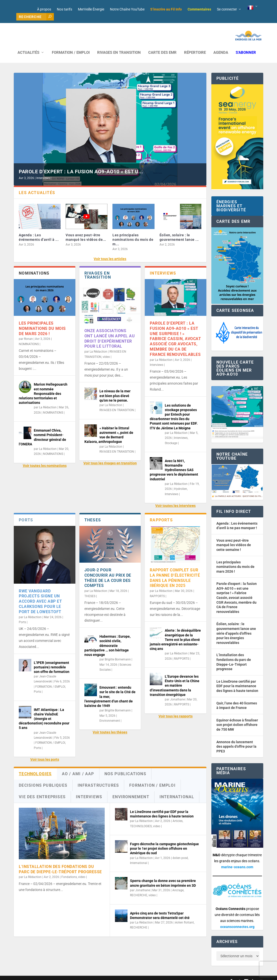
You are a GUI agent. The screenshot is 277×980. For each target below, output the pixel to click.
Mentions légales (152, 974)
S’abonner (246, 45)
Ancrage (178, 883)
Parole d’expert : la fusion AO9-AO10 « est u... (81, 164)
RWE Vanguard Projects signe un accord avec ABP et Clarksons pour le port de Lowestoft (40, 594)
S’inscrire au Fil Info (166, 9)
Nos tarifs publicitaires (122, 974)
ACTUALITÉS (28, 45)
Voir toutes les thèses (110, 725)
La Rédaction (48, 400)
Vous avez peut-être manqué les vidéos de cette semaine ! (234, 538)
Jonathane (177, 692)
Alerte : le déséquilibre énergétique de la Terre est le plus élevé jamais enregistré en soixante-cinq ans (175, 632)
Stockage (171, 436)
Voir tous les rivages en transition (110, 456)
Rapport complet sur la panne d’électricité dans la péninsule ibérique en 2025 (175, 570)
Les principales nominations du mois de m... (133, 232)
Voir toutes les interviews (175, 498)
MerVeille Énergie (91, 9)
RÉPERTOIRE (195, 45)
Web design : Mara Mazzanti (34, 974)
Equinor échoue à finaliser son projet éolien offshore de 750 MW (237, 717)
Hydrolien (181, 481)
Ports (22, 615)
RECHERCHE (139, 888)
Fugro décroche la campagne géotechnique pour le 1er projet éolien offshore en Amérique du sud (164, 841)
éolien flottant (184, 915)
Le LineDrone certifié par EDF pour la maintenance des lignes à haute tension (237, 679)
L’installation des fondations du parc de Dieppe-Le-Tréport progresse (60, 862)
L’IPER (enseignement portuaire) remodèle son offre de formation (52, 660)
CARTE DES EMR (162, 45)
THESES (90, 589)
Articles (178, 813)
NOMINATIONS (29, 337)
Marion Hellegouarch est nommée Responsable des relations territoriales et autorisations (43, 386)
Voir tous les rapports (176, 709)
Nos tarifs (64, 9)
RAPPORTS (157, 589)
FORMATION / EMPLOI (71, 45)
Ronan (28, 331)
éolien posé (180, 850)
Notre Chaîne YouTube (127, 9)
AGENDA (221, 45)
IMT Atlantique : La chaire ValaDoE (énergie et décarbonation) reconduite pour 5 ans (44, 711)
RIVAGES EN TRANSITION (119, 45)
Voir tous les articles (110, 251)
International (139, 855)
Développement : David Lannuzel (80, 974)
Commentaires (199, 9)
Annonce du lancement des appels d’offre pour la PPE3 (236, 739)
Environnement (110, 713)
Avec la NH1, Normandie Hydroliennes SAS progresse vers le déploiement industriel (174, 462)
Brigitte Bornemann (118, 652)
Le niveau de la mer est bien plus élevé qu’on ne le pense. (115, 388)
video (106, 349)
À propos (44, 9)
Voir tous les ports (45, 752)
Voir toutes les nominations (45, 458)
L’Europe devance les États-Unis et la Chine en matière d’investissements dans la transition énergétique (175, 678)
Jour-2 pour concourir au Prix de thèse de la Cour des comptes (108, 570)
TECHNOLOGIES (141, 819)
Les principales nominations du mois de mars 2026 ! (42, 321)
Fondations (69, 869)
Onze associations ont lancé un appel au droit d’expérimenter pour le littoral (110, 331)
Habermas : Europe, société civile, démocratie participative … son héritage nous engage (107, 638)
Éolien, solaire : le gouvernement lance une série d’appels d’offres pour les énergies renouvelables (236, 626)
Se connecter (227, 9)
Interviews (43, 171)
